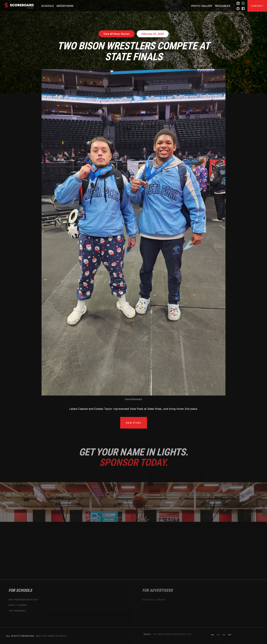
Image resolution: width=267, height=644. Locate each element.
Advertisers (65, 6)
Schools (48, 6)
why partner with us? (23, 600)
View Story (134, 423)
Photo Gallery (202, 6)
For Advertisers (158, 590)
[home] (19, 6)
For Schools (20, 590)
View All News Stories (117, 34)
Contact (257, 6)
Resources (223, 6)
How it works (18, 605)
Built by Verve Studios (51, 636)
